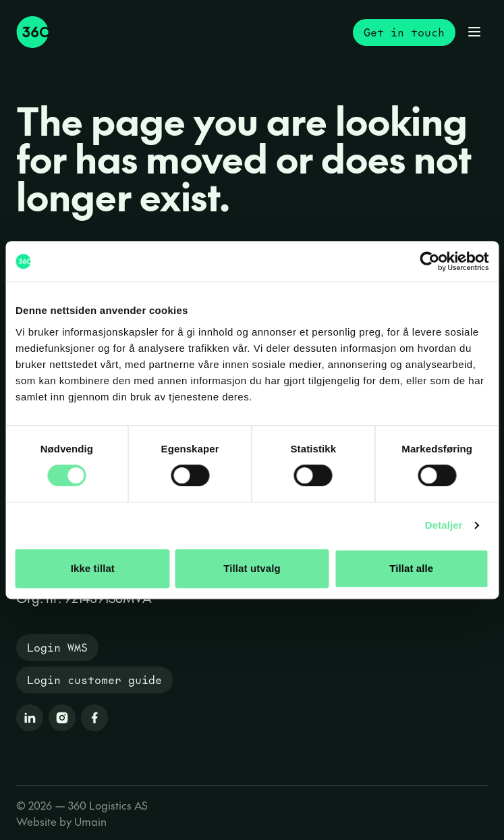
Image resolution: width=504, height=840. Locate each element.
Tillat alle (411, 568)
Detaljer (444, 525)
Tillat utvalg (252, 568)
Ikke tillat (93, 568)
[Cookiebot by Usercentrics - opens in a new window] (429, 261)
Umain (90, 821)
